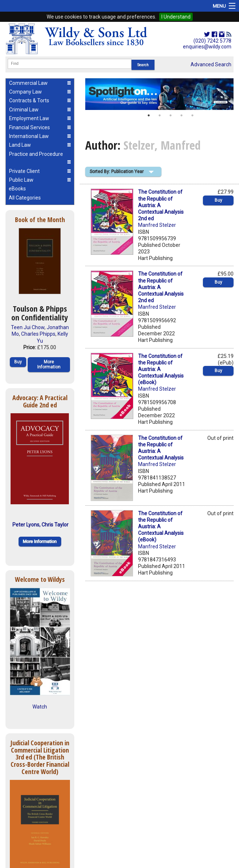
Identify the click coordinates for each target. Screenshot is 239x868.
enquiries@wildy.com (207, 47)
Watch (40, 707)
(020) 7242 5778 (212, 41)
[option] (159, 94)
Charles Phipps (38, 334)
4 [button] (181, 115)
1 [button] (149, 115)
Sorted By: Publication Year (117, 171)
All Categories (25, 198)
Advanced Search (211, 64)
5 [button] (192, 115)
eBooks (17, 189)
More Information (49, 364)
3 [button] (171, 115)
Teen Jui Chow (28, 327)
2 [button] (160, 115)
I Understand (176, 17)
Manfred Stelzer (157, 225)
